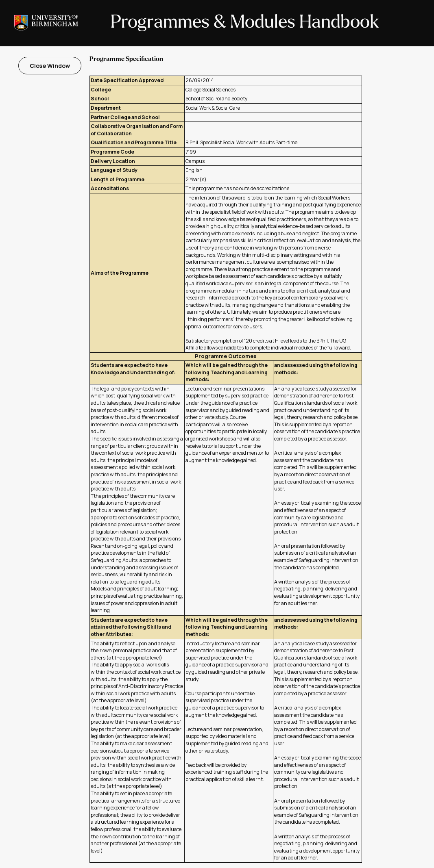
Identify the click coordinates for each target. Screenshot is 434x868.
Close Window (50, 66)
